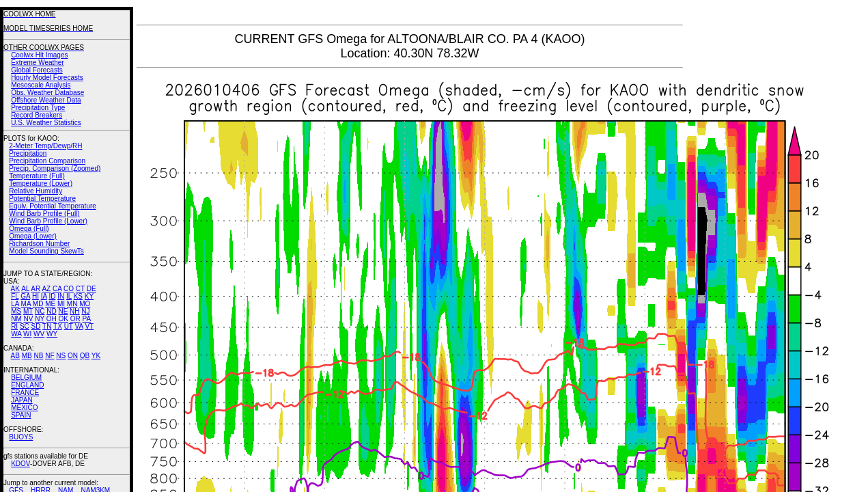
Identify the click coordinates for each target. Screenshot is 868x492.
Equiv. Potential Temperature (52, 206)
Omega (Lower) (32, 236)
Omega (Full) (29, 229)
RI (14, 326)
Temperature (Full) (37, 176)
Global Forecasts (37, 70)
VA (79, 326)
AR (36, 289)
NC (40, 311)
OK (63, 319)
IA (44, 296)
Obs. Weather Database (47, 93)
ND (51, 311)
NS (61, 356)
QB (85, 356)
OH (52, 319)
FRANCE (25, 393)
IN (61, 296)
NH (74, 311)
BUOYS (21, 437)
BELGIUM (26, 378)
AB (15, 356)
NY (40, 319)
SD (36, 326)
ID (52, 296)
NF (50, 356)
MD (38, 304)
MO (85, 304)
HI (36, 296)
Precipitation (28, 153)
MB (27, 356)
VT (89, 326)
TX (58, 326)
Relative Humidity (36, 191)
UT (69, 326)
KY (89, 296)
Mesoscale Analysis (41, 85)
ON (73, 356)
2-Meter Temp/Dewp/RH (45, 146)
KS (78, 296)
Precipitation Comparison (47, 161)
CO (69, 289)
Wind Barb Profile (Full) (44, 214)
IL (69, 296)
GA (25, 296)
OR (75, 319)
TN (47, 326)
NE (63, 311)
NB (38, 356)
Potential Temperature (42, 199)
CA (57, 289)
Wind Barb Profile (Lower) (48, 221)
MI (61, 304)
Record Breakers (37, 115)
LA (15, 304)
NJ (85, 311)
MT (28, 311)
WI (27, 334)
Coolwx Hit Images (39, 55)
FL (15, 296)
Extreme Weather (38, 63)
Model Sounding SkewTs (46, 251)
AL (25, 289)
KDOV (20, 464)
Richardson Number (39, 244)
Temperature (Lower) (41, 183)
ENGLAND (27, 385)
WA (16, 334)
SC (25, 326)
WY (52, 334)
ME (50, 304)
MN (72, 304)
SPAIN (21, 415)
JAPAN (22, 400)
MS (16, 311)
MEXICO (24, 408)
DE (92, 289)
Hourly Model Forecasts (47, 78)
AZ (46, 289)
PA (86, 319)
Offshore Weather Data (46, 100)
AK (15, 289)
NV (28, 319)
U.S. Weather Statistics (46, 123)
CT (80, 289)
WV (39, 334)
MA (26, 304)
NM (16, 319)
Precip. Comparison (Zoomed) (55, 168)
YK (96, 356)
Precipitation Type (38, 108)
